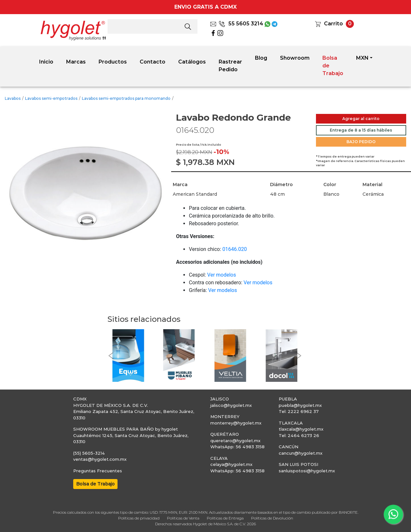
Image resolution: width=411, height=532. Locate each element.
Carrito (333, 24)
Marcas (76, 62)
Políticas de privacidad (139, 518)
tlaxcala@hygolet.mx (301, 429)
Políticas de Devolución (272, 518)
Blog (261, 58)
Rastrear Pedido (230, 66)
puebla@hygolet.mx (300, 405)
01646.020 (235, 249)
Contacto (153, 62)
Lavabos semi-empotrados (51, 98)
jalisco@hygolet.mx (231, 405)
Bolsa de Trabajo (333, 66)
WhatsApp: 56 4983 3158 (237, 447)
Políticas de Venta (183, 518)
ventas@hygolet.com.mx (100, 459)
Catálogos (192, 62)
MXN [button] (362, 58)
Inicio (46, 62)
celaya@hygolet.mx (231, 464)
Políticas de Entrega (225, 518)
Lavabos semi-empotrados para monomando (126, 98)
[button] (111, 356)
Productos (113, 62)
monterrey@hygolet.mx (236, 423)
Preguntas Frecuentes (98, 471)
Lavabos (13, 98)
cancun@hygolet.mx (301, 453)
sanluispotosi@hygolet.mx (307, 471)
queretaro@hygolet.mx (235, 441)
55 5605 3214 (241, 24)
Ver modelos (222, 275)
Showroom (295, 58)
